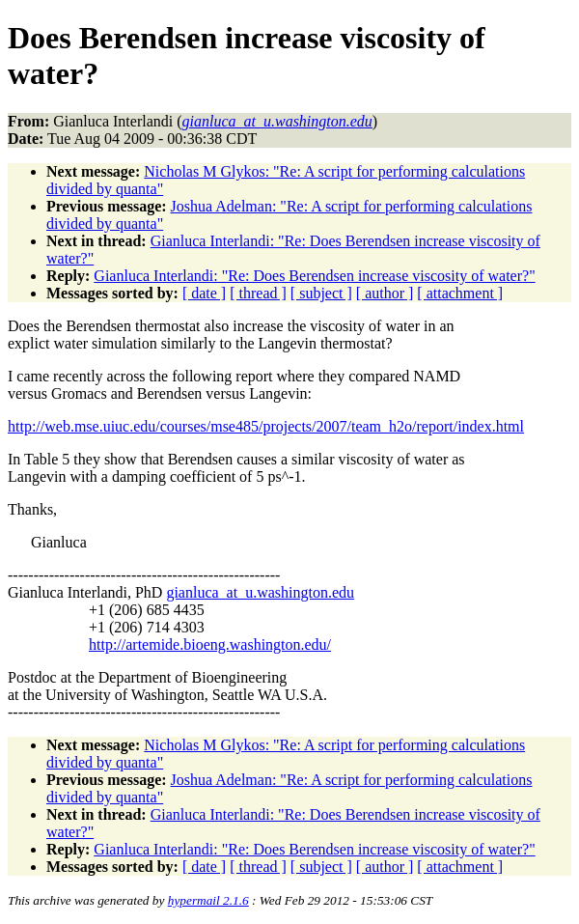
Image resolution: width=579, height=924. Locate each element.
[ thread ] (258, 293)
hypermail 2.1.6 (208, 900)
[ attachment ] (460, 293)
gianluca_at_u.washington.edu (260, 592)
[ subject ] (321, 293)
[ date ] (204, 293)
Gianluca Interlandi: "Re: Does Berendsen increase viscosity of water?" (314, 276)
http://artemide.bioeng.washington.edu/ (210, 644)
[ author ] (385, 293)
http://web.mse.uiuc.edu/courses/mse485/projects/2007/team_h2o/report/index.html (266, 426)
